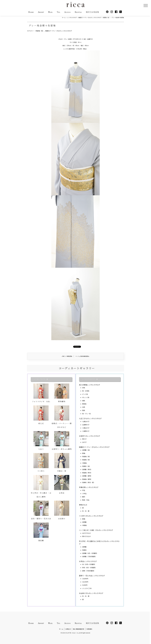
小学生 (84, 493)
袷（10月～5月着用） (89, 564)
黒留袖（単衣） (87, 473)
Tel (59, 12)
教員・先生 (86, 500)
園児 (84, 497)
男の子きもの (86, 536)
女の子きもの (86, 533)
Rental (78, 12)
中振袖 (84, 463)
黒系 (84, 410)
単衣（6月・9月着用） (89, 568)
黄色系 (84, 404)
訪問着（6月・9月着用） (90, 553)
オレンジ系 (86, 397)
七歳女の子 (86, 421)
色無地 (84, 550)
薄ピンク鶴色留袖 (67, 356)
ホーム (61, 629)
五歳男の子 (86, 425)
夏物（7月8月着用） (89, 571)
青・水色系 (86, 391)
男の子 (84, 439)
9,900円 (85, 585)
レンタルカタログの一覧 (90, 379)
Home (31, 12)
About (41, 12)
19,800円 (85, 579)
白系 (84, 407)
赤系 (84, 388)
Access (67, 12)
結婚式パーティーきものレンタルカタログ (59, 31)
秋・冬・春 (86, 511)
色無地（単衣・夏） (89, 482)
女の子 (84, 442)
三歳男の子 (86, 431)
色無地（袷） (86, 466)
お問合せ (68, 629)
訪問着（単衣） (87, 469)
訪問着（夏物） (87, 476)
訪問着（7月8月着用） (89, 556)
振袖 (84, 453)
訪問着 (84, 522)
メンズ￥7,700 (87, 588)
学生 (84, 490)
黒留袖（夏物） (87, 479)
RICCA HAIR (92, 12)
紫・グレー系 (86, 414)
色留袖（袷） (40, 31)
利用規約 (89, 629)
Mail (50, 12)
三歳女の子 (86, 428)
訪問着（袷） (86, 450)
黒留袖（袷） (86, 460)
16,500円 (85, 582)
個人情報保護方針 (79, 629)
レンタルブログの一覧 (41, 379)
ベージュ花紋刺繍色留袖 (82, 356)
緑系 (84, 401)
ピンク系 (85, 394)
